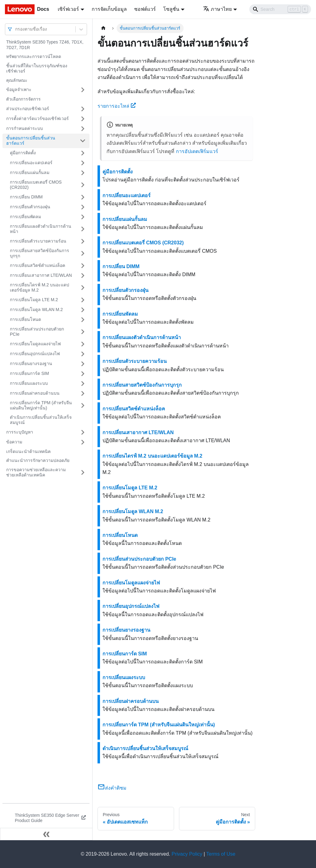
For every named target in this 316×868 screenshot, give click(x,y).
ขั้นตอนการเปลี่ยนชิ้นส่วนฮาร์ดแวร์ (31, 141)
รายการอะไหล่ (117, 106)
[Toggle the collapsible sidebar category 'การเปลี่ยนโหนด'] (83, 320)
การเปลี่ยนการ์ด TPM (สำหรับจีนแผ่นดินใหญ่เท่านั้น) (41, 405)
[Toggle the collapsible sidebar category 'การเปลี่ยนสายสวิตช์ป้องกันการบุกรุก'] (83, 253)
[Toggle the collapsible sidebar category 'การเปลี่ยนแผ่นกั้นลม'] (83, 173)
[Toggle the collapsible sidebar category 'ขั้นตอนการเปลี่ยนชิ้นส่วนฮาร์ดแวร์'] (83, 141)
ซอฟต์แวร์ (145, 9)
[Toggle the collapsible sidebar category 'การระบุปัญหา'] (83, 432)
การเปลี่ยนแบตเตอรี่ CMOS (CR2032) (36, 185)
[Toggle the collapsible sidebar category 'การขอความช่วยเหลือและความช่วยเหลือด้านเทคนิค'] (83, 473)
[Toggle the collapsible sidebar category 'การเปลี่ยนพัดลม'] (83, 217)
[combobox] (16, 29)
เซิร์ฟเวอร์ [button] (68, 9)
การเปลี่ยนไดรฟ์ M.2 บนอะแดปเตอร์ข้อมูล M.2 (39, 288)
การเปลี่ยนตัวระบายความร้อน (38, 241)
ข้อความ (14, 442)
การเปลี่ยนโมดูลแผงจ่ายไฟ (35, 344)
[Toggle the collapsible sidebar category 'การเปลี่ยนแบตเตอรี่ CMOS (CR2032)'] (83, 185)
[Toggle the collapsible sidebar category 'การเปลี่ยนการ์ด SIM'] (83, 374)
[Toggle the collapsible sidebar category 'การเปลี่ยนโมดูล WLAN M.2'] (83, 310)
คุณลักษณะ (17, 80)
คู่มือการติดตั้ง (23, 153)
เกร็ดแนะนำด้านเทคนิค (28, 451)
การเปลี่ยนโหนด (25, 319)
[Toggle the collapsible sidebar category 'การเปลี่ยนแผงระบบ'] (83, 384)
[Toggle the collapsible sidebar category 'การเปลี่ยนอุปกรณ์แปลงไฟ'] (83, 354)
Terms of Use (221, 854)
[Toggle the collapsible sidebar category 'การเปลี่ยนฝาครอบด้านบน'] (83, 393)
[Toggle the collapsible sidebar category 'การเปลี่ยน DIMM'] (83, 197)
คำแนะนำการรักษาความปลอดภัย (38, 460)
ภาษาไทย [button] (217, 9)
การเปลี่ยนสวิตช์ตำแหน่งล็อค (37, 265)
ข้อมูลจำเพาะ (19, 89)
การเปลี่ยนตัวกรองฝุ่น (30, 207)
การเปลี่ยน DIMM (26, 197)
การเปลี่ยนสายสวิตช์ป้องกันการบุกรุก (39, 253)
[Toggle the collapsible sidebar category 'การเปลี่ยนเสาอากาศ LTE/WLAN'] (83, 276)
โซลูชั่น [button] (171, 9)
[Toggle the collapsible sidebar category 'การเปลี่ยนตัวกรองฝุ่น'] (83, 207)
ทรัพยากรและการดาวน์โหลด (34, 56)
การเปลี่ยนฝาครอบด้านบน (35, 393)
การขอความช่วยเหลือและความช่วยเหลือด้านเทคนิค (36, 472)
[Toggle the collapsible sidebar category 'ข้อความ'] (83, 442)
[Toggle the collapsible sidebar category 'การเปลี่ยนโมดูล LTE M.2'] (83, 300)
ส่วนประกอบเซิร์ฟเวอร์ (28, 109)
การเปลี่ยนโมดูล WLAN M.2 (36, 309)
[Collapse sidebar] (46, 834)
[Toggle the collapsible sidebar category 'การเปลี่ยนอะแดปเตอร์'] (83, 163)
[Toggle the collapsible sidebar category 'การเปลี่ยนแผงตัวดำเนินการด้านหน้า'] (83, 229)
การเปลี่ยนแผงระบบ (29, 383)
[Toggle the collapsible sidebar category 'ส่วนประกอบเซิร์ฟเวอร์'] (83, 109)
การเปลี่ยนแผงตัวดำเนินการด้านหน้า (41, 229)
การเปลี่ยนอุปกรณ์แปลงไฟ (35, 354)
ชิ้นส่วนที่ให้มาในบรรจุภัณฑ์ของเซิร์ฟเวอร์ (37, 69)
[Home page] (103, 28)
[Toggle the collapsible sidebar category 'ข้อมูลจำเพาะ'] (83, 90)
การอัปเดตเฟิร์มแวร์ (197, 151)
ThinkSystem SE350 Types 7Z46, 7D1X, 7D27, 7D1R (45, 45)
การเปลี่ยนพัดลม (25, 217)
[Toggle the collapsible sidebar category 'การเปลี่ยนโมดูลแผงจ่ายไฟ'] (83, 344)
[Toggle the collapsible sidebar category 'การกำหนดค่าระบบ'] (83, 129)
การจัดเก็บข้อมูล (109, 9)
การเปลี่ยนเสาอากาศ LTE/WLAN (41, 275)
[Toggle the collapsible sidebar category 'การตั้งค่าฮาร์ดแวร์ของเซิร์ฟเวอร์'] (83, 119)
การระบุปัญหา (20, 432)
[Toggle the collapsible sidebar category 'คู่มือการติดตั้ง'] (83, 153)
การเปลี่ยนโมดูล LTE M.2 (34, 300)
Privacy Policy (187, 854)
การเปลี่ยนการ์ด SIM (29, 373)
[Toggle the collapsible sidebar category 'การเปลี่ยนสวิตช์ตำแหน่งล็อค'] (83, 266)
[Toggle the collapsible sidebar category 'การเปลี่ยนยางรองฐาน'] (83, 364)
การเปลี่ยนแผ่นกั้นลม (30, 172)
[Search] (280, 9)
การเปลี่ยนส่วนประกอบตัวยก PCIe (37, 332)
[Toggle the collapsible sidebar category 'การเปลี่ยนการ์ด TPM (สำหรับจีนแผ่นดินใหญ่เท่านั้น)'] (83, 406)
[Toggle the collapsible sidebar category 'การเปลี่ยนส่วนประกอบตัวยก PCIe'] (83, 332)
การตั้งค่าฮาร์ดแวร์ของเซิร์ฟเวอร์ (37, 118)
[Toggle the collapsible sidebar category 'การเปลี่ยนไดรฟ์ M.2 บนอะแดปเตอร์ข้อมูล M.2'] (83, 288)
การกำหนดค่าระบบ (25, 128)
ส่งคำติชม (112, 788)
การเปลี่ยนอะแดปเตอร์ (31, 163)
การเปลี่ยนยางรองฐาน (31, 363)
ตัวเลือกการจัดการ (23, 99)
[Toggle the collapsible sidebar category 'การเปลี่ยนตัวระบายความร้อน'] (83, 241)
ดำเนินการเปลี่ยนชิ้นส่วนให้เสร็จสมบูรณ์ (41, 420)
